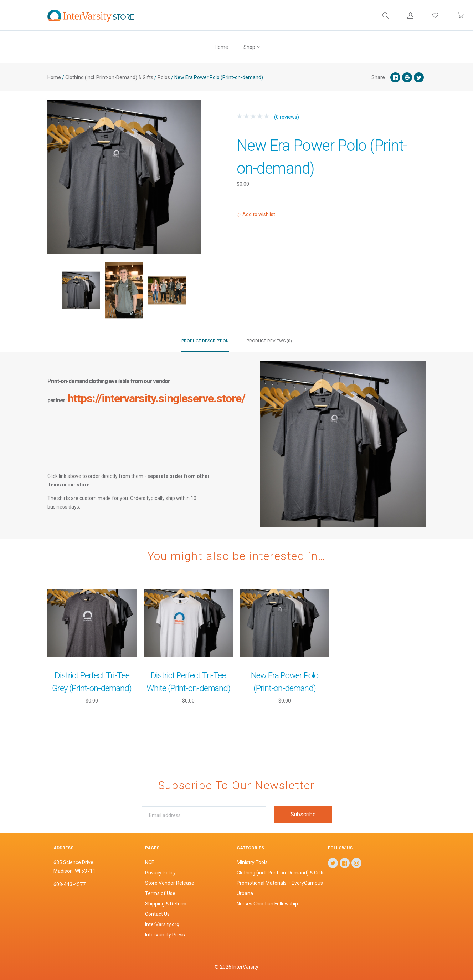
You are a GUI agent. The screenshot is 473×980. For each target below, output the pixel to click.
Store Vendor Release (170, 883)
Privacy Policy (160, 873)
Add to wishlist (259, 214)
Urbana (245, 893)
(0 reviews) (268, 117)
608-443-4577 (70, 884)
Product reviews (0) (269, 341)
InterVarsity (245, 967)
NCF (150, 862)
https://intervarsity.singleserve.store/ (156, 398)
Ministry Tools (252, 862)
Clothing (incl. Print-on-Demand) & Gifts (109, 77)
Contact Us (157, 914)
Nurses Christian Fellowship (267, 904)
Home (221, 47)
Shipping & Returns (166, 904)
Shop (249, 47)
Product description (205, 341)
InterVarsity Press (165, 935)
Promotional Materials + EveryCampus (280, 883)
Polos (164, 77)
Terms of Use (160, 893)
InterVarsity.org (162, 924)
